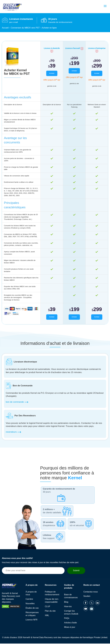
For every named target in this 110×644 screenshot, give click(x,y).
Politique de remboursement (52, 594)
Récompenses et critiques (32, 614)
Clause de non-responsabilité (52, 601)
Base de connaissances (71, 597)
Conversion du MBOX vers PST (25, 28)
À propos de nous (31, 594)
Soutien (87, 597)
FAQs (67, 619)
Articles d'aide (70, 623)
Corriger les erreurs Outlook (71, 613)
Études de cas (32, 608)
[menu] (105, 6)
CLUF (48, 607)
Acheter (52, 73)
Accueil (5, 28)
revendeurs (13, 433)
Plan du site (50, 611)
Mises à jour (70, 628)
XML (47, 616)
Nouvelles (30, 604)
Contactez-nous (91, 592)
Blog (66, 602)
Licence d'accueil (74, 48)
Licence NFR (32, 620)
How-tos (68, 607)
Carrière (29, 600)
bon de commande (17, 403)
